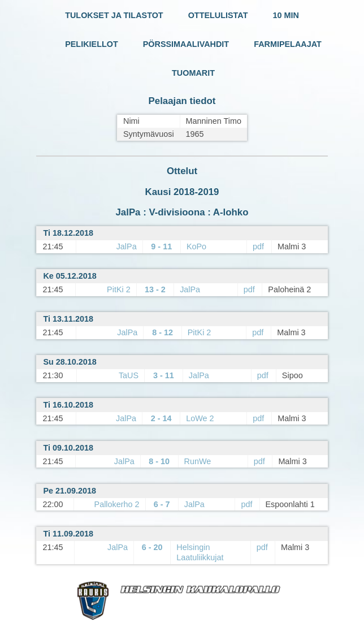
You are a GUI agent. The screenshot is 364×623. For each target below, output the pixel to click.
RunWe (198, 461)
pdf (258, 246)
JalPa (127, 246)
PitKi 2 (119, 289)
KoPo (196, 246)
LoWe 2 (200, 418)
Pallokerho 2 (117, 504)
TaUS (129, 375)
